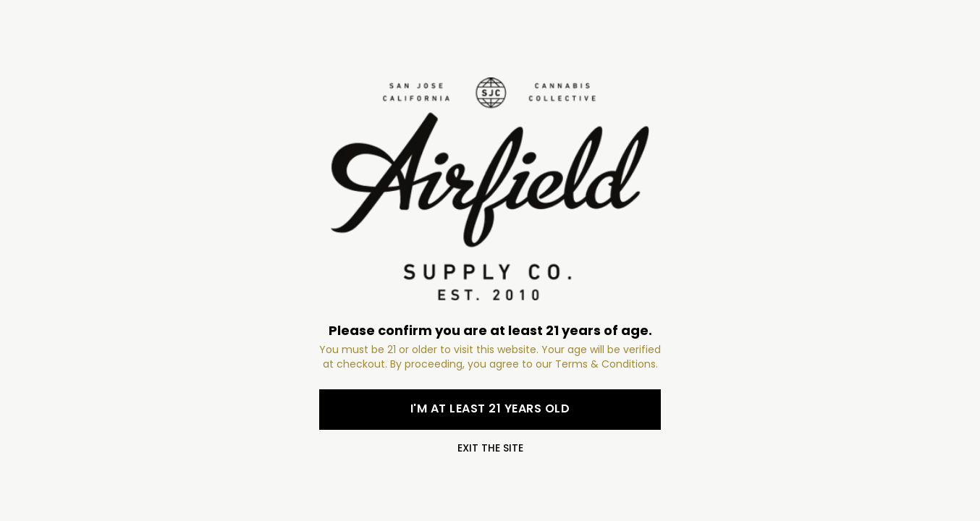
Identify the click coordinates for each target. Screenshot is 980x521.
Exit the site (490, 448)
